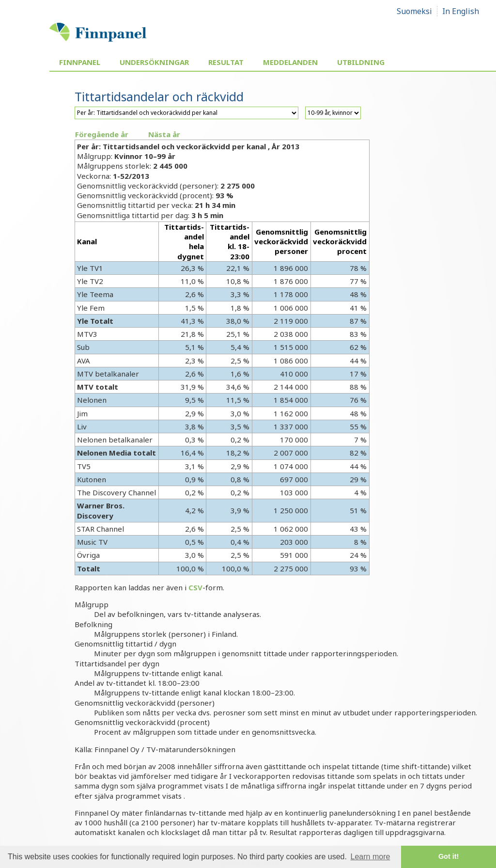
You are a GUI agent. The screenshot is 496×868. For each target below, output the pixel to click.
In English (461, 11)
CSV (195, 587)
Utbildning (361, 62)
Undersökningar (154, 62)
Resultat (226, 62)
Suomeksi (414, 11)
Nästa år (164, 134)
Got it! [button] (449, 856)
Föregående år (102, 134)
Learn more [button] (371, 857)
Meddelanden (290, 62)
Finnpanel (80, 62)
